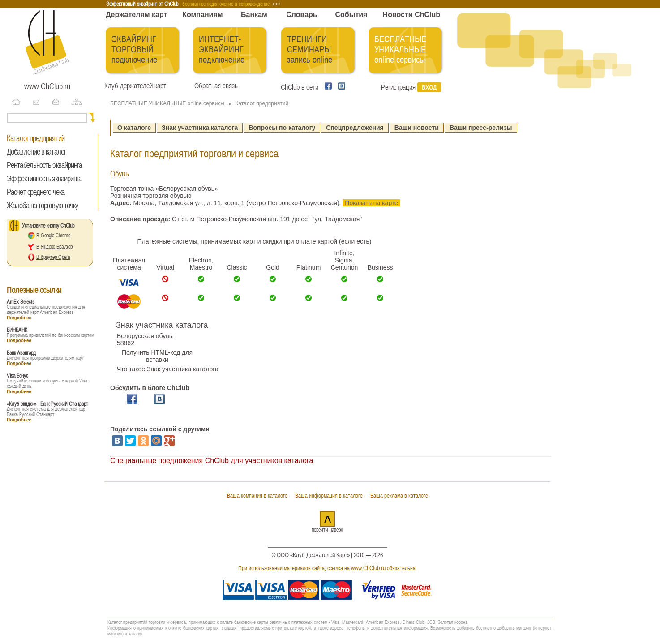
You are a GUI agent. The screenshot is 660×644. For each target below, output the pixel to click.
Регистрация (398, 87)
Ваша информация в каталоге (329, 496)
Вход (429, 87)
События (351, 15)
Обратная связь (214, 86)
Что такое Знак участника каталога (168, 369)
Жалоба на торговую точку (42, 206)
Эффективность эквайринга (44, 179)
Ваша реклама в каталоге (399, 496)
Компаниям (202, 15)
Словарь (302, 15)
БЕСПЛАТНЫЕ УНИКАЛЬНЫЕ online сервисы (400, 49)
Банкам (254, 15)
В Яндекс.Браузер (54, 247)
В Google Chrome (53, 236)
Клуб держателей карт (135, 86)
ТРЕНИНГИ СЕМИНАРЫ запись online (310, 49)
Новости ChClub (411, 15)
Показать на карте (371, 203)
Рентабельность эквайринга (45, 165)
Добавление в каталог (36, 152)
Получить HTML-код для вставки (157, 356)
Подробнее (19, 318)
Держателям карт (136, 15)
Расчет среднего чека (36, 192)
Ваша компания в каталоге (257, 496)
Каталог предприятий (36, 138)
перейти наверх (327, 530)
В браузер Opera (53, 257)
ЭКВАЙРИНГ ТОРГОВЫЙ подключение (134, 49)
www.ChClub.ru (47, 86)
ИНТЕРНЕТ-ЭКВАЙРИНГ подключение (222, 49)
